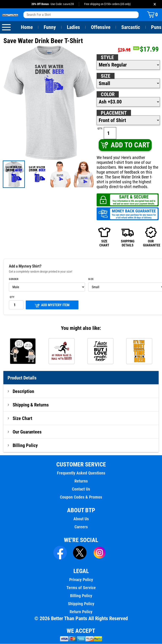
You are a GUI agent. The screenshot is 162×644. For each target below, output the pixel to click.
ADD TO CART (125, 145)
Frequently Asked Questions (81, 473)
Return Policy (81, 612)
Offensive (101, 27)
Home (27, 27)
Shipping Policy (81, 604)
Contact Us (81, 489)
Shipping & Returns (31, 405)
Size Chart (22, 418)
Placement (114, 113)
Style (107, 58)
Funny (50, 27)
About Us (81, 519)
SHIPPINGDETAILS (128, 237)
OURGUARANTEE (151, 237)
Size (105, 76)
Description (24, 391)
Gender (14, 279)
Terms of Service (81, 588)
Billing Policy (25, 446)
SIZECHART (104, 237)
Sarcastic (131, 27)
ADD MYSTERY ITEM (52, 306)
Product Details (22, 378)
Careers (81, 527)
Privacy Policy (81, 580)
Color (108, 95)
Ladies (73, 27)
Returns (81, 481)
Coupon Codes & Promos (81, 497)
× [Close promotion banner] (155, 4)
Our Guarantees (27, 432)
